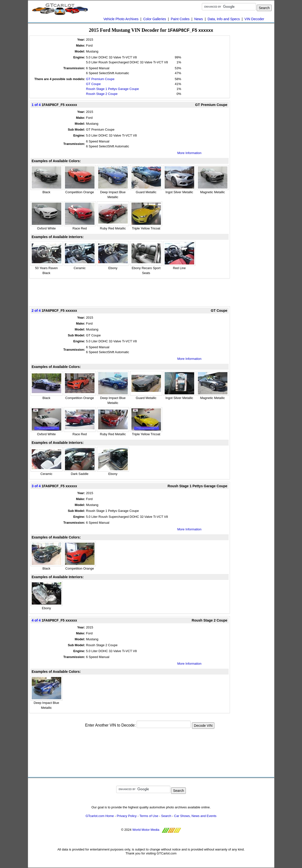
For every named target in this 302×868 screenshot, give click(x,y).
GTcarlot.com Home (100, 816)
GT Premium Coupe (100, 79)
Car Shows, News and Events (195, 816)
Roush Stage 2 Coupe (102, 94)
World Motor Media (146, 830)
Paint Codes (180, 19)
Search (166, 816)
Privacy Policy (127, 816)
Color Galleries (155, 19)
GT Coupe (94, 84)
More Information (189, 153)
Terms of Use (149, 816)
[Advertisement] (129, 292)
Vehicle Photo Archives (121, 19)
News (199, 19)
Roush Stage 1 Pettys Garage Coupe (113, 89)
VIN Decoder (254, 19)
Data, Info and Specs (224, 19)
